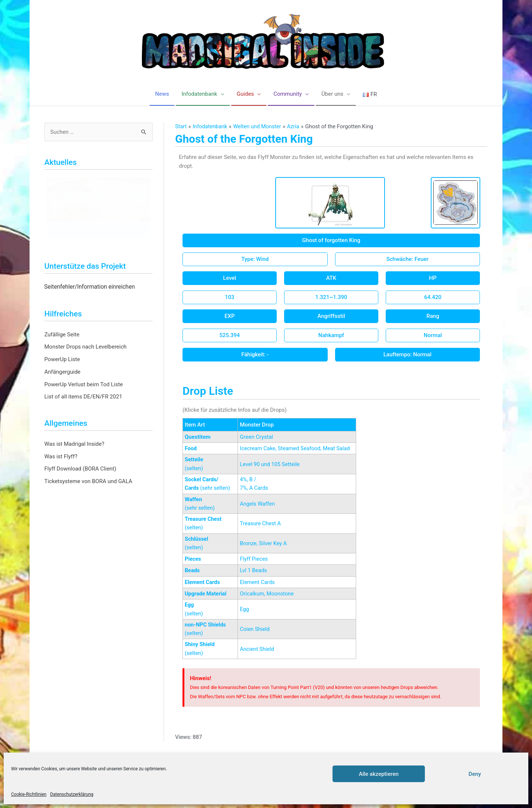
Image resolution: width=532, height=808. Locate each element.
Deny (475, 774)
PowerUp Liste (62, 360)
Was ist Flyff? (61, 456)
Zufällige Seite (62, 335)
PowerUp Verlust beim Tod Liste (84, 384)
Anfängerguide (62, 372)
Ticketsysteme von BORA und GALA (88, 482)
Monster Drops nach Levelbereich (86, 347)
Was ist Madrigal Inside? (74, 444)
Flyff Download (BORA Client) (80, 469)
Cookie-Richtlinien (29, 794)
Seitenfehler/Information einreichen (90, 287)
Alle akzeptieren (379, 774)
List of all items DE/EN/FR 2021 (83, 397)
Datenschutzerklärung (72, 794)
